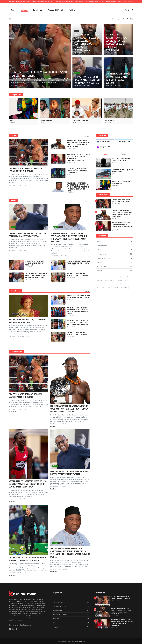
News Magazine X (80, 640)
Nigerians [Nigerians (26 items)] (100, 284)
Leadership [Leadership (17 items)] (118, 281)
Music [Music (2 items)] (126, 281)
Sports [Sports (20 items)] (110, 288)
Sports (14, 10)
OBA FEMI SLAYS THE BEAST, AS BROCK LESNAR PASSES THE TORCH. (37, 74)
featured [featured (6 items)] (125, 277)
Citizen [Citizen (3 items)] (108, 277)
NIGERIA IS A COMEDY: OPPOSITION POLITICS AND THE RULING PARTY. (78, 262)
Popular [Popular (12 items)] (115, 284)
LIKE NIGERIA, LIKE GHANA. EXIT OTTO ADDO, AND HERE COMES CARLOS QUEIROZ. (116, 77)
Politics (72, 10)
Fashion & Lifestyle (56, 10)
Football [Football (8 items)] (99, 281)
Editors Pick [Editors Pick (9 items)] (116, 277)
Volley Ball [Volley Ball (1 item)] (124, 288)
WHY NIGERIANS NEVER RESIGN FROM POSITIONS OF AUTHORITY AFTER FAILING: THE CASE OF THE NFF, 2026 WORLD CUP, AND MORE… (78, 186)
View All (87, 136)
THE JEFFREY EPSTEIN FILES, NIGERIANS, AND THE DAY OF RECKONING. (35, 262)
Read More (12, 411)
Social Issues (38, 10)
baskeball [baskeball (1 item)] (100, 277)
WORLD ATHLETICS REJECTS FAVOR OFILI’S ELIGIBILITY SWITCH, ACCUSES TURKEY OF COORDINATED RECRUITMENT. (117, 41)
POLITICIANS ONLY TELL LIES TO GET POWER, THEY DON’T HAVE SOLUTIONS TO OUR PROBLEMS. (78, 322)
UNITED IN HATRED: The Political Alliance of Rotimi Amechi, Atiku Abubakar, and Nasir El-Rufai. (36, 275)
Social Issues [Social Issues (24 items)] (101, 288)
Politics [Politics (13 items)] (108, 284)
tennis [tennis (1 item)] (116, 288)
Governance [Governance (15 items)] (108, 281)
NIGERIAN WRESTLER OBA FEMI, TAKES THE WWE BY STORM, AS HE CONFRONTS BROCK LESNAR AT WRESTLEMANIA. (87, 42)
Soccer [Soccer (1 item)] (122, 284)
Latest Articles (16, 351)
